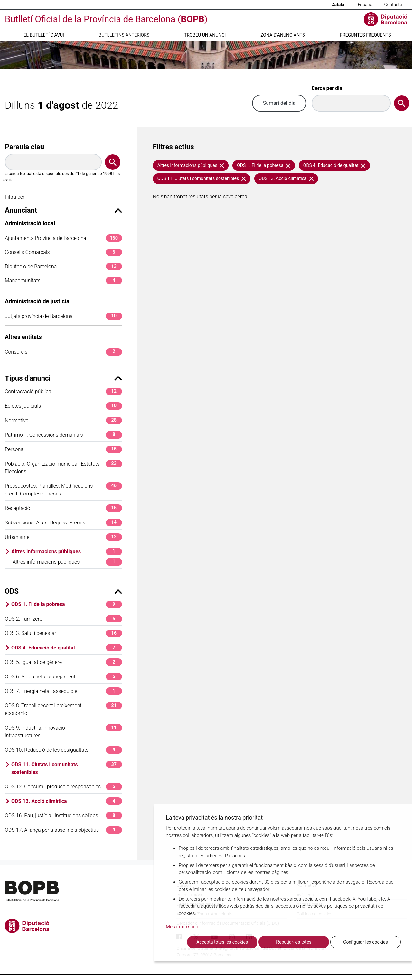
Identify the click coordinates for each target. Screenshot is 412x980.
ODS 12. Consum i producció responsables (63, 787)
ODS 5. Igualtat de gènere (63, 662)
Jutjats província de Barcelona (63, 316)
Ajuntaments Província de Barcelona (63, 238)
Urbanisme (63, 537)
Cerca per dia (327, 88)
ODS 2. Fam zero (63, 619)
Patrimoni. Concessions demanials (63, 435)
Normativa (63, 420)
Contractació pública (63, 391)
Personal (63, 449)
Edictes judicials (63, 406)
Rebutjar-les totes (294, 942)
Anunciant (63, 210)
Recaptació (63, 508)
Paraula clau (24, 147)
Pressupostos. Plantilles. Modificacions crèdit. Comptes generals (63, 490)
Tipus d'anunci (63, 378)
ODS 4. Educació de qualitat (67, 648)
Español (365, 5)
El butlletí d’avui (44, 35)
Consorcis (63, 352)
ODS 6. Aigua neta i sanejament (63, 677)
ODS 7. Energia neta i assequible (63, 691)
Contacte (393, 5)
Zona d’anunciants (283, 35)
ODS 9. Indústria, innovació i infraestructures (63, 731)
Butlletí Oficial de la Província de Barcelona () (106, 19)
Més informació (183, 927)
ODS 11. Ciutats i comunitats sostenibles (67, 768)
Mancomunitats (63, 281)
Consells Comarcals (63, 252)
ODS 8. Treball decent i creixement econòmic (63, 709)
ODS (63, 591)
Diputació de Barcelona (63, 266)
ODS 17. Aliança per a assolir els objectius (63, 830)
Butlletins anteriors (124, 35)
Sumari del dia (279, 103)
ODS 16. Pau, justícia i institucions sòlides (63, 816)
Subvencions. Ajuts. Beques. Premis (63, 523)
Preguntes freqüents (365, 35)
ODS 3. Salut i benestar (63, 633)
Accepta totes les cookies (222, 942)
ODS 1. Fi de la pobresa (67, 604)
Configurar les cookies (365, 942)
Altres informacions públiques (67, 552)
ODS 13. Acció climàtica (67, 801)
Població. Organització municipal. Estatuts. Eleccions (63, 467)
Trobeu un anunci (205, 35)
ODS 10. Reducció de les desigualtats (63, 750)
